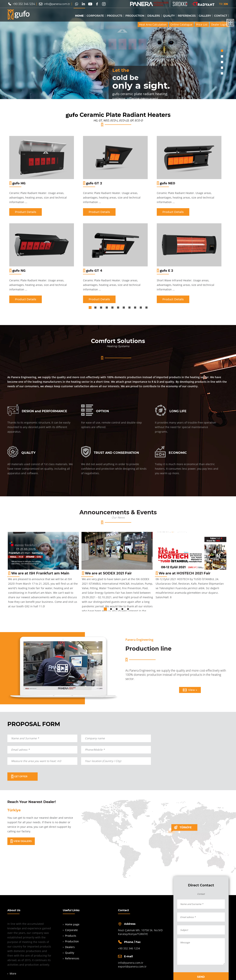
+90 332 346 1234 (24, 4)
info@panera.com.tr (57, 4)
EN (226, 4)
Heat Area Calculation (153, 25)
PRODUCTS (115, 16)
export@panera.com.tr (132, 966)
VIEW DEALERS (21, 841)
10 (141, 308)
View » (190, 690)
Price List (202, 25)
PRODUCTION (135, 16)
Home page (72, 924)
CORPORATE (95, 16)
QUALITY (169, 16)
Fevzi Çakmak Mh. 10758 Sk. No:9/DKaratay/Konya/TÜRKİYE (140, 932)
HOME (79, 16)
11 (147, 308)
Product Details (26, 212)
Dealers (70, 947)
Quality (70, 953)
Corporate (71, 930)
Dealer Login (219, 25)
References (72, 958)
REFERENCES (187, 16)
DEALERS (154, 16)
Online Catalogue (181, 25)
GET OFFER (19, 777)
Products (71, 936)
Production (72, 941)
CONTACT (221, 16)
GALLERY (205, 16)
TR (221, 4)
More (13, 973)
